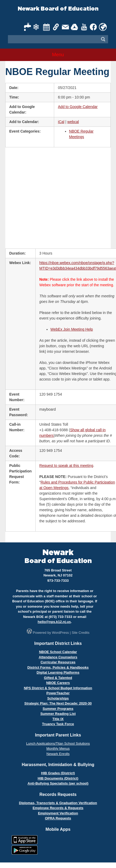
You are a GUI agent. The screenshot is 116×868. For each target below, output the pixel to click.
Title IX (58, 719)
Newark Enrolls (58, 754)
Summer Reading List (58, 714)
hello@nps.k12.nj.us (54, 622)
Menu (58, 55)
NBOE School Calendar (58, 652)
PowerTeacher (58, 693)
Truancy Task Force (58, 724)
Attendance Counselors (58, 657)
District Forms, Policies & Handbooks (58, 667)
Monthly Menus (58, 749)
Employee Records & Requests (58, 808)
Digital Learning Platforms (58, 672)
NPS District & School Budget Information (58, 688)
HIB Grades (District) (58, 773)
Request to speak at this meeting (66, 466)
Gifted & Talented (58, 678)
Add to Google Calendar (78, 107)
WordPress (61, 633)
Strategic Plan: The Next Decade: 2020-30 (58, 703)
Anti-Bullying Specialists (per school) (58, 783)
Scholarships (58, 698)
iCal (61, 122)
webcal (73, 122)
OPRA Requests (58, 818)
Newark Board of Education (58, 9)
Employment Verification (58, 813)
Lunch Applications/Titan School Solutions (58, 743)
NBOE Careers (58, 683)
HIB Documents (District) (58, 778)
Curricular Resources (58, 662)
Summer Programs (58, 709)
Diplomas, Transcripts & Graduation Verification (58, 803)
